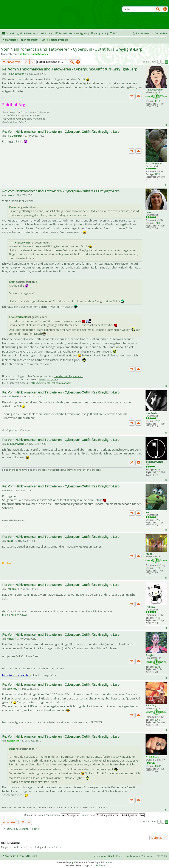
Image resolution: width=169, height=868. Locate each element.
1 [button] (163, 62)
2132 (157, 421)
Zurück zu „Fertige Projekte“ (22, 829)
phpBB (73, 862)
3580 (157, 223)
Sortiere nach (100, 815)
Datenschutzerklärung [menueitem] (39, 33)
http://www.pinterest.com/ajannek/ (51, 383)
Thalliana (150, 607)
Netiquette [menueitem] (100, 33)
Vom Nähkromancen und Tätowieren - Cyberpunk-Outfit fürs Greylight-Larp (72, 49)
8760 (157, 720)
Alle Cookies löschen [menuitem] (123, 856)
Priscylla (150, 655)
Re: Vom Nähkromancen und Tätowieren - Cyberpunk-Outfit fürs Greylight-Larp (70, 69)
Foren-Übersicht (29, 40)
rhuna (149, 554)
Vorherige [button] (159, 62)
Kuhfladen (24, 54)
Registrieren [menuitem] (143, 33)
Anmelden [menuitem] (161, 33)
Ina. (147, 512)
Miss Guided (152, 413)
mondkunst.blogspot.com (69, 376)
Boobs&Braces (39, 54)
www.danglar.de (49, 379)
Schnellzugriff (14, 33)
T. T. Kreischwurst (154, 90)
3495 (157, 520)
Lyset (12, 282)
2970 (157, 174)
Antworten (12, 62)
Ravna (13, 207)
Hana (148, 212)
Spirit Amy (151, 706)
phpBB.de (100, 865)
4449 (157, 618)
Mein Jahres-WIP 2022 (14, 615)
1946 (157, 470)
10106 (158, 101)
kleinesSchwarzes (154, 462)
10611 (158, 766)
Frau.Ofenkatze (153, 164)
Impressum (100, 856)
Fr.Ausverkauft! (18, 317)
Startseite (11, 40)
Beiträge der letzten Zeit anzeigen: (52, 815)
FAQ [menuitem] (115, 33)
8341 (157, 667)
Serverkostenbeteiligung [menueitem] (73, 33)
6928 (157, 568)
